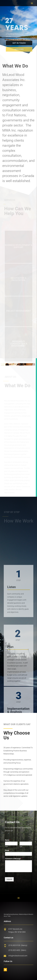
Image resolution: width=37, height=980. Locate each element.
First (6, 847)
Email (8, 850)
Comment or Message (13, 859)
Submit (9, 879)
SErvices (20, 49)
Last (21, 847)
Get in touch (20, 43)
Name (8, 840)
